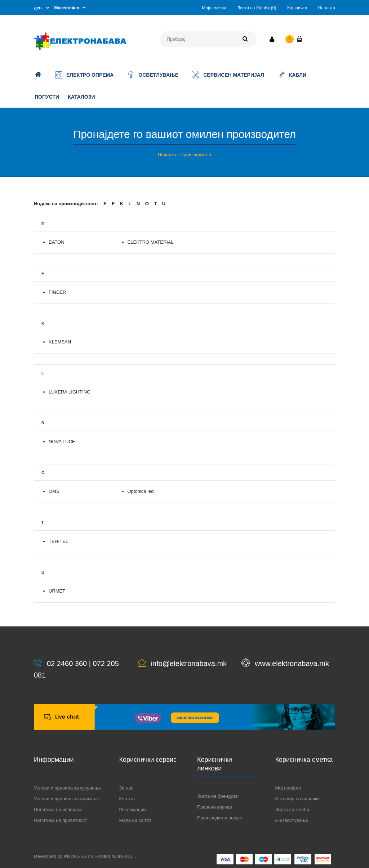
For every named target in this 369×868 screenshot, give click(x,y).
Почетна (167, 155)
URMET (57, 591)
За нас (126, 788)
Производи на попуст (220, 818)
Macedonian (67, 8)
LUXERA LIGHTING (70, 392)
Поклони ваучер (215, 807)
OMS (54, 491)
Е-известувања (292, 820)
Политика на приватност (60, 820)
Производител (196, 155)
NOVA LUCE (62, 442)
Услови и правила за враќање (66, 799)
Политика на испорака (58, 809)
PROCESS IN (78, 856)
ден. (38, 8)
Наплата (327, 8)
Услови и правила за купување (67, 788)
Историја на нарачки (297, 799)
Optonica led (141, 491)
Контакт (128, 799)
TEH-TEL (58, 541)
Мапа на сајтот (135, 820)
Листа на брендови (218, 796)
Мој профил (288, 788)
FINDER (57, 292)
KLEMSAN (60, 342)
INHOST (126, 856)
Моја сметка (214, 8)
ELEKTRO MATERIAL (151, 242)
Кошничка (297, 8)
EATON (57, 242)
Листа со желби (292, 809)
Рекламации (133, 809)
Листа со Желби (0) (257, 8)
